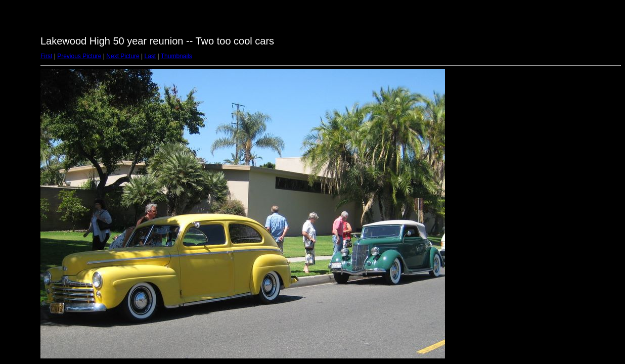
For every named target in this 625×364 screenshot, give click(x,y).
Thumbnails (176, 56)
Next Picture (123, 56)
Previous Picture (79, 56)
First (46, 56)
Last (150, 56)
